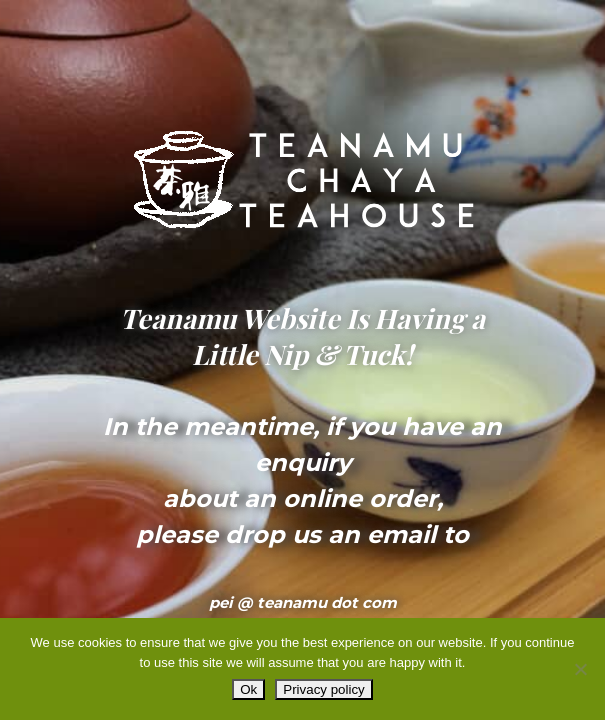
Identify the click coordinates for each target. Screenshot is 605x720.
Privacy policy (323, 689)
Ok (248, 689)
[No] (580, 669)
